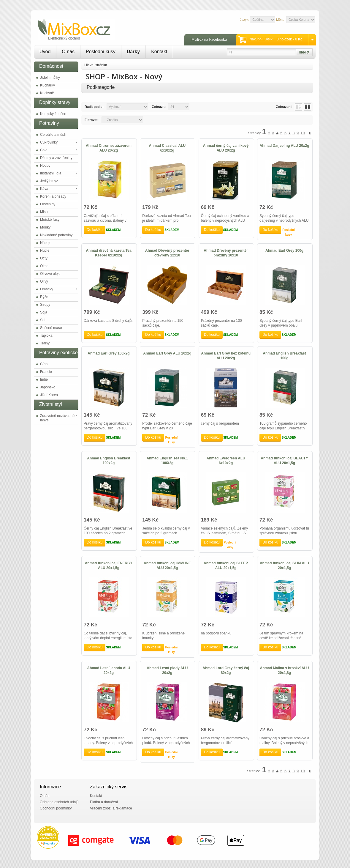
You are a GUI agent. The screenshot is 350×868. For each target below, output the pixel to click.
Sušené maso (51, 328)
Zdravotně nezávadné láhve (57, 418)
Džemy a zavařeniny (56, 158)
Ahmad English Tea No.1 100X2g (167, 461)
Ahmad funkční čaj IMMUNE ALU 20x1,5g (167, 565)
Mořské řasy (50, 220)
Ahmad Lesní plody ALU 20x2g (167, 670)
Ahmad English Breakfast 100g (284, 356)
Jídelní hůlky (50, 78)
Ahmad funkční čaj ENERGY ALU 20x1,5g (109, 565)
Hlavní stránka (96, 65)
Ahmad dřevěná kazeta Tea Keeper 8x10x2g (109, 253)
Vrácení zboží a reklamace (111, 808)
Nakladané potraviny (56, 235)
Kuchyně (47, 93)
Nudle (45, 251)
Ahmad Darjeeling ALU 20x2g (285, 146)
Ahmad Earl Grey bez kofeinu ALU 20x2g (226, 356)
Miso (44, 212)
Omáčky (47, 289)
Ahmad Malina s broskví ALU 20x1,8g (285, 670)
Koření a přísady (53, 196)
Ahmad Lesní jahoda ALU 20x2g (109, 670)
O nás (68, 52)
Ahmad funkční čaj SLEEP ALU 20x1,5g (226, 565)
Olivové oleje (50, 274)
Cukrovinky (49, 142)
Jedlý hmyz (49, 181)
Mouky (45, 227)
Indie (44, 379)
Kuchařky (47, 85)
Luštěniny (48, 204)
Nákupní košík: (261, 39)
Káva (44, 189)
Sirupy (45, 305)
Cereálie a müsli (53, 135)
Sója (44, 312)
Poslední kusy (101, 52)
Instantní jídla (51, 173)
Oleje (44, 266)
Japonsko (48, 387)
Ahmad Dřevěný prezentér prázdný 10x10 (226, 253)
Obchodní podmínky (56, 808)
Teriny (45, 343)
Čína (44, 364)
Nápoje (46, 243)
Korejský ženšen (53, 114)
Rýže (44, 297)
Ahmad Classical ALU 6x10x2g (167, 148)
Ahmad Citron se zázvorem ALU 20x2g (109, 148)
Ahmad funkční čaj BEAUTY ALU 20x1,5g (284, 461)
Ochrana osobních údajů (59, 802)
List (298, 107)
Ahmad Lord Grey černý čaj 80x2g (226, 670)
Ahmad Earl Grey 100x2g (109, 353)
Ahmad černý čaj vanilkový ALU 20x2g (226, 148)
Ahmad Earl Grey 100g (284, 251)
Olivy (44, 281)
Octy (44, 258)
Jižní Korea (49, 395)
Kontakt (159, 52)
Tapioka (46, 335)
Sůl (43, 320)
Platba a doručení (104, 802)
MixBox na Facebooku (209, 40)
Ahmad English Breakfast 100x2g (109, 461)
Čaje (44, 150)
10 (303, 133)
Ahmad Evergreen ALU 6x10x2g (226, 461)
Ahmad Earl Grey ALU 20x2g (167, 353)
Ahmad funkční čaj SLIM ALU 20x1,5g (284, 565)
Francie (46, 372)
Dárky (133, 52)
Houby (45, 166)
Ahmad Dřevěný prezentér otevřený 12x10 (167, 253)
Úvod (45, 52)
